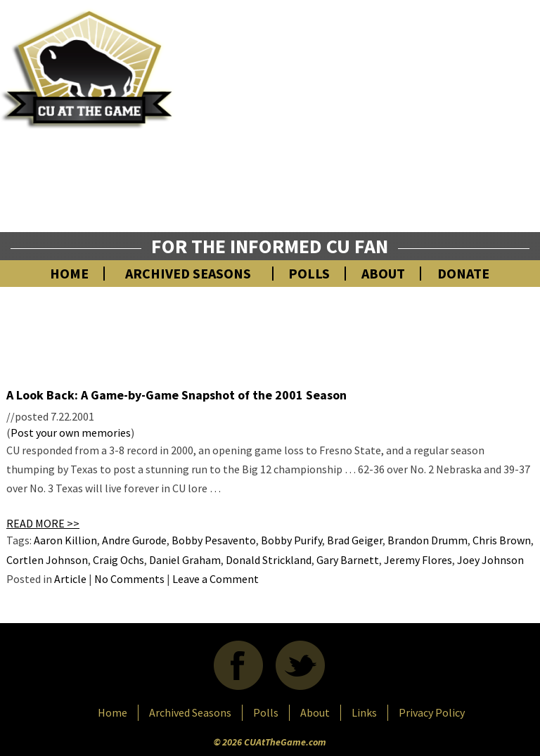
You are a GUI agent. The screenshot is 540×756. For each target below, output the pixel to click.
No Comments (129, 579)
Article (70, 579)
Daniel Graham (185, 560)
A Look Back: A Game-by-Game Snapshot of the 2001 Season (176, 395)
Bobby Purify (291, 540)
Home (69, 274)
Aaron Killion (65, 540)
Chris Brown (502, 540)
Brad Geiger (355, 540)
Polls (309, 274)
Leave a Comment (216, 579)
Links (364, 712)
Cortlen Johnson (47, 560)
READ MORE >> (43, 523)
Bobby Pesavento (214, 540)
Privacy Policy (432, 712)
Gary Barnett (348, 560)
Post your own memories (71, 433)
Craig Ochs (118, 560)
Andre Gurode (134, 540)
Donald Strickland (269, 560)
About (383, 274)
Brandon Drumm (427, 540)
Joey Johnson (490, 560)
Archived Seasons (188, 274)
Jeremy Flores (418, 560)
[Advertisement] (378, 130)
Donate (463, 274)
